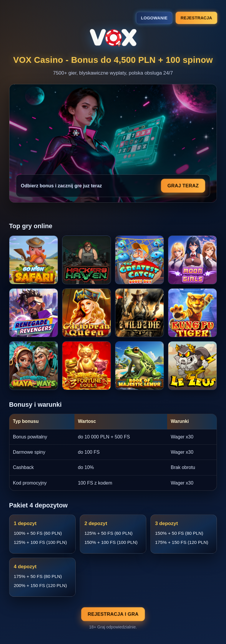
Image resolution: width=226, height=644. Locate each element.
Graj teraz (183, 186)
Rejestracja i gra (113, 614)
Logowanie (154, 18)
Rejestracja (196, 18)
